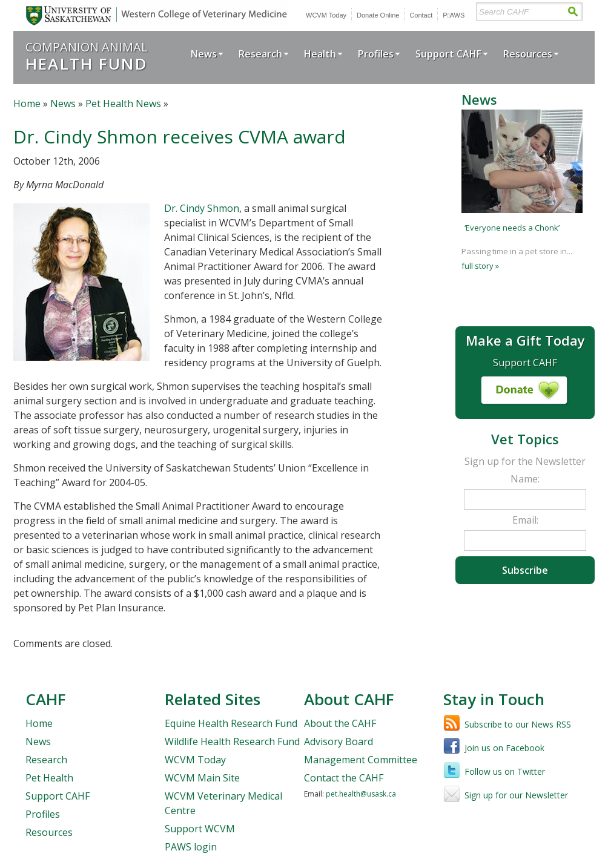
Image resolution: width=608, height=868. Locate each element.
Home (27, 104)
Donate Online (378, 15)
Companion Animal (87, 56)
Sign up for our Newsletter (516, 795)
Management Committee (361, 760)
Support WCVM (200, 829)
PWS (454, 15)
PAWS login (191, 847)
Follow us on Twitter (505, 771)
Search (573, 12)
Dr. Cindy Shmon (202, 208)
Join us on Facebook (504, 748)
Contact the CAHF (344, 778)
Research (260, 54)
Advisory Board (339, 741)
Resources (528, 54)
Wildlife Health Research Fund (232, 741)
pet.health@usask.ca (361, 794)
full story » (480, 266)
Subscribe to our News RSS (518, 724)
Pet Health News (123, 104)
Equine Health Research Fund (231, 723)
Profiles (376, 54)
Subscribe (525, 570)
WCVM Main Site (202, 778)
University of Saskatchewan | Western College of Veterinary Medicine (154, 15)
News (204, 54)
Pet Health (49, 778)
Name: (525, 479)
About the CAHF (340, 723)
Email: (525, 520)
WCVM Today (326, 15)
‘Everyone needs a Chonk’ (512, 228)
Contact (421, 15)
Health (320, 54)
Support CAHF (448, 54)
